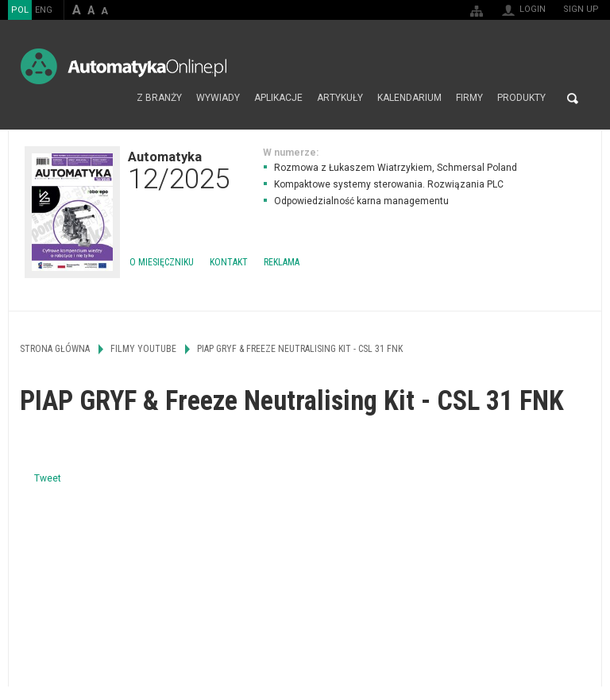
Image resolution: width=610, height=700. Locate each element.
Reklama (282, 262)
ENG (44, 10)
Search (573, 99)
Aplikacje (278, 99)
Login (533, 9)
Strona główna (112, 99)
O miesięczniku (162, 262)
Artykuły (340, 99)
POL (20, 10)
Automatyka (179, 170)
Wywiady (218, 99)
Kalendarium (409, 99)
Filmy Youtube (143, 349)
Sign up (581, 9)
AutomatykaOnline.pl (124, 66)
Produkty (521, 99)
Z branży (159, 99)
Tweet (48, 478)
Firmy (469, 99)
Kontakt (229, 262)
